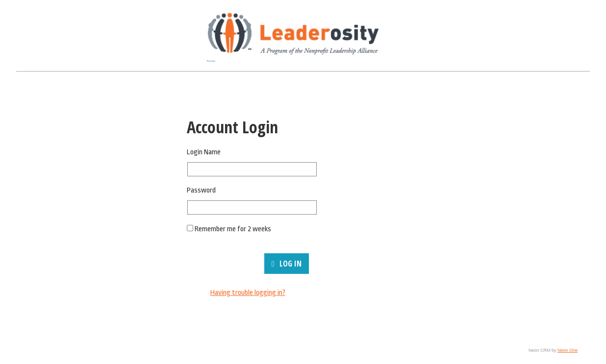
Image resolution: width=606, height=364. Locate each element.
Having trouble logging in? (248, 293)
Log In (287, 264)
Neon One (568, 350)
